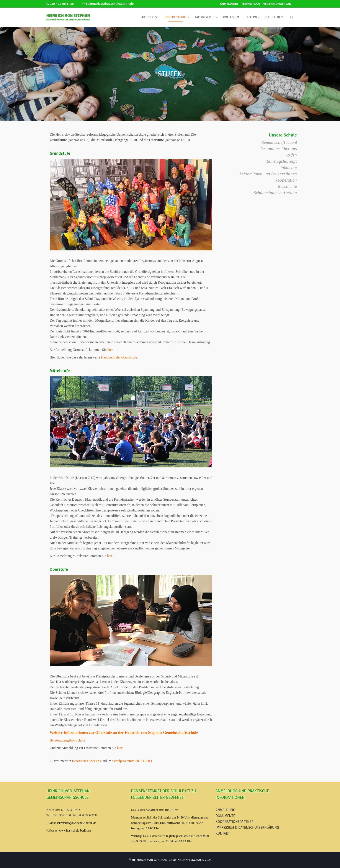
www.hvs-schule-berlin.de (75, 831)
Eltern (252, 17)
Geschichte (287, 187)
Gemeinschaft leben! (279, 143)
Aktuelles (149, 17)
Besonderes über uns (86, 761)
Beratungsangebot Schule (67, 740)
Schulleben (274, 17)
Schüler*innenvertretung (275, 193)
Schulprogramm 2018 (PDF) (132, 761)
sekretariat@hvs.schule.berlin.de (108, 4)
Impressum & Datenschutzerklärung (247, 828)
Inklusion (289, 168)
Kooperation (286, 180)
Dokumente (225, 816)
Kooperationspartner (235, 822)
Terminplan (251, 4)
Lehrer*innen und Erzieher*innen (268, 174)
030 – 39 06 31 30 (60, 4)
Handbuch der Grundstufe (119, 357)
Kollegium (231, 17)
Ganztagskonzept (282, 161)
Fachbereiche (205, 17)
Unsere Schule (176, 17)
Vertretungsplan (277, 4)
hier (110, 350)
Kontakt (223, 833)
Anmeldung (229, 4)
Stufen (291, 155)
